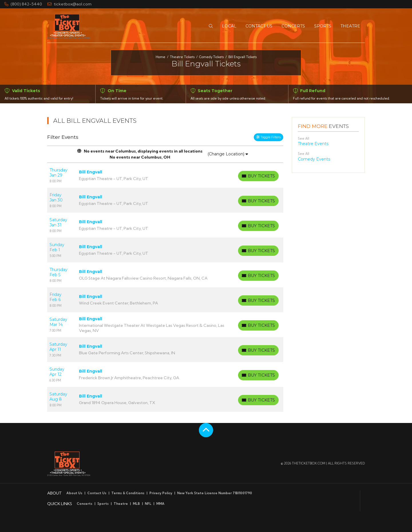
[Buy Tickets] (258, 176)
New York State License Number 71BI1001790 (215, 493)
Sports (103, 504)
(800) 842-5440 (23, 4)
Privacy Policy (161, 493)
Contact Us (97, 493)
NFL (148, 504)
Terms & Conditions (128, 493)
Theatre (121, 504)
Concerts (85, 504)
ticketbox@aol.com (70, 4)
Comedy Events (314, 159)
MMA (160, 504)
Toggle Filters (269, 137)
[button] (211, 26)
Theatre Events (313, 144)
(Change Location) (228, 154)
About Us (74, 493)
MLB (136, 504)
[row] (165, 175)
